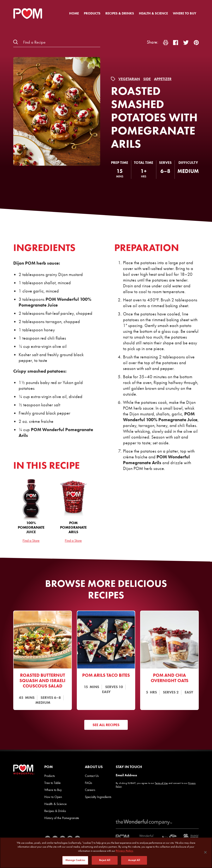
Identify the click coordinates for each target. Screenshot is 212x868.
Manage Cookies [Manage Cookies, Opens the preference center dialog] (75, 860)
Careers (90, 790)
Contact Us (92, 776)
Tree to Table (52, 783)
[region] (106, 853)
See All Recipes (106, 725)
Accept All (134, 860)
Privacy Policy (124, 851)
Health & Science (153, 13)
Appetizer (163, 79)
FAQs (89, 783)
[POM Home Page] (28, 14)
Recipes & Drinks (120, 13)
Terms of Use (161, 783)
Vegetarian (129, 79)
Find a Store (31, 541)
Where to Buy (185, 13)
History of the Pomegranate (62, 818)
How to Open (53, 797)
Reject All (105, 860)
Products (92, 13)
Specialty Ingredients (98, 797)
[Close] (205, 852)
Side (147, 79)
